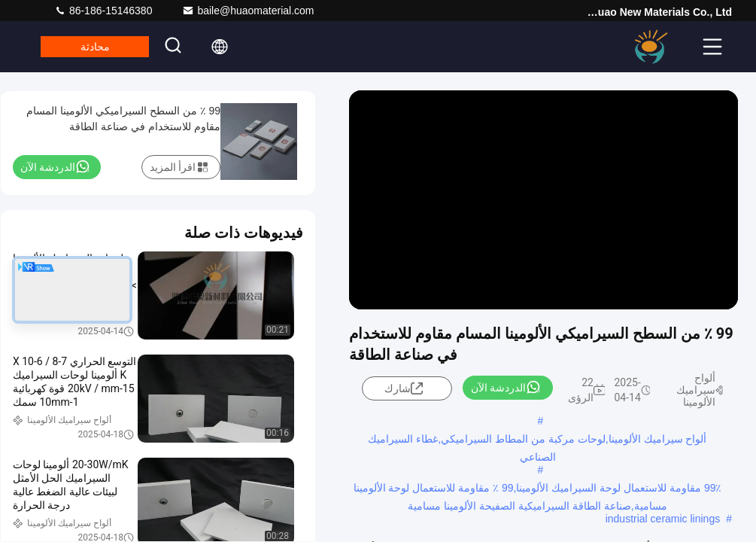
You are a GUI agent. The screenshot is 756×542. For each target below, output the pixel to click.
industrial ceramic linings (663, 519)
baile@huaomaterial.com (248, 11)
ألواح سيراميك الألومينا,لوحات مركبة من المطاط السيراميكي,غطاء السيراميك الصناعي (537, 440)
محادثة (99, 47)
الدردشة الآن (506, 387)
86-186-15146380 (103, 11)
